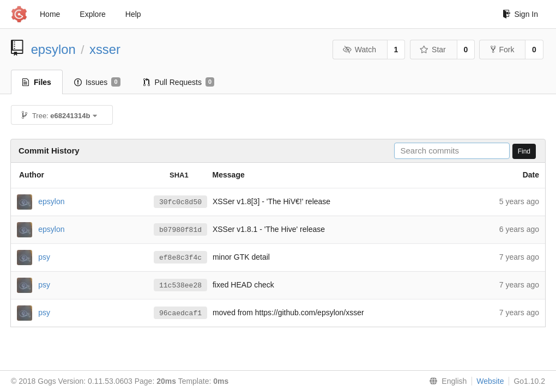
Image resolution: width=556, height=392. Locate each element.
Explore (92, 14)
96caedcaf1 (180, 313)
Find (524, 151)
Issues (97, 82)
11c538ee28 (180, 285)
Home (50, 14)
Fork (502, 50)
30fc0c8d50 (180, 202)
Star (433, 50)
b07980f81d (180, 230)
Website (490, 381)
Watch (359, 50)
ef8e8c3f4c (180, 258)
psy (44, 256)
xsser (105, 49)
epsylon (53, 49)
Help (133, 14)
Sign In (520, 14)
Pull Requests (179, 82)
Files (37, 82)
